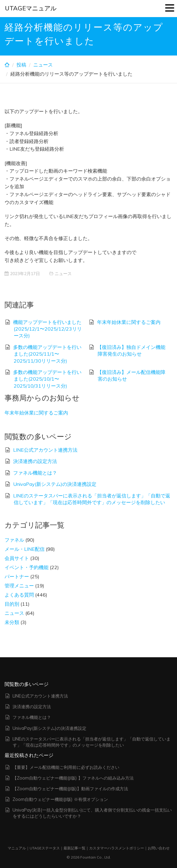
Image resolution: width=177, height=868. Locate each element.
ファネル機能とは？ (35, 473)
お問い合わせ (159, 848)
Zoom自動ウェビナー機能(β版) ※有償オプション (60, 799)
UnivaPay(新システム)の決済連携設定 (55, 484)
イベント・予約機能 (27, 567)
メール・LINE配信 (25, 549)
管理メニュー (19, 586)
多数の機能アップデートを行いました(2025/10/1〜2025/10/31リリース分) (47, 379)
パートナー (17, 576)
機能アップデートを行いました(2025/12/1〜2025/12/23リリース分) (47, 329)
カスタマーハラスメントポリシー (117, 848)
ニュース (43, 65)
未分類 (12, 622)
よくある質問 (19, 595)
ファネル (14, 540)
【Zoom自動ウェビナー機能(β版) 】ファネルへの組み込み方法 (73, 778)
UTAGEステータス (45, 848)
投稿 (21, 65)
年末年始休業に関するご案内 (129, 322)
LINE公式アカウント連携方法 (45, 450)
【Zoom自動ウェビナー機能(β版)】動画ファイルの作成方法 (70, 789)
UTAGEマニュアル (31, 8)
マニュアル (17, 848)
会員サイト (17, 558)
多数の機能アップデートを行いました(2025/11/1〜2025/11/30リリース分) (47, 354)
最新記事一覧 (74, 848)
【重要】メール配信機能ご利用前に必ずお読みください (66, 767)
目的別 (12, 604)
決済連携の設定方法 (35, 461)
